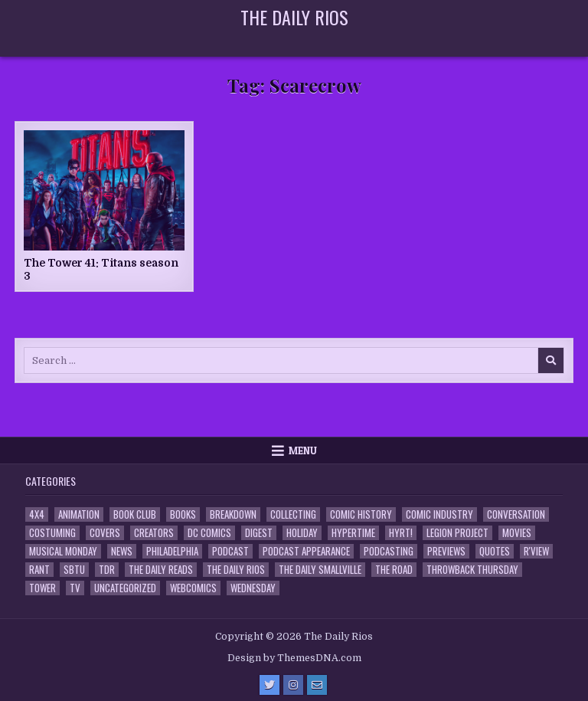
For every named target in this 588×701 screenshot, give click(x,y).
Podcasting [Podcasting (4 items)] (389, 551)
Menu (303, 450)
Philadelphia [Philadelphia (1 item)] (172, 551)
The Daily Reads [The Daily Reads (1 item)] (161, 570)
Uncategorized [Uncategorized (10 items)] (125, 588)
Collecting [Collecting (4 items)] (293, 514)
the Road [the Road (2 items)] (394, 570)
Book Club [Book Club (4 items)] (135, 514)
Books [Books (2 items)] (183, 514)
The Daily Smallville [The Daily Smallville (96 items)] (320, 570)
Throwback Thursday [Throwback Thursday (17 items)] (472, 570)
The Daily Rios (294, 17)
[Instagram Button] (293, 685)
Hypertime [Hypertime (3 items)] (353, 533)
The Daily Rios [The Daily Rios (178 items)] (236, 570)
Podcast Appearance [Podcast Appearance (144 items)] (306, 551)
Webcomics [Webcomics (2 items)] (193, 588)
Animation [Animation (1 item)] (79, 514)
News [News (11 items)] (122, 551)
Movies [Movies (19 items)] (517, 533)
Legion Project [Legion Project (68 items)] (457, 533)
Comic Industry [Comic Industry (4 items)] (439, 514)
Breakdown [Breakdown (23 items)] (233, 514)
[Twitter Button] (269, 685)
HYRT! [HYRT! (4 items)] (401, 533)
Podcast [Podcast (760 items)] (230, 551)
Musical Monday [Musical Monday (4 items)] (63, 551)
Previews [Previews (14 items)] (446, 551)
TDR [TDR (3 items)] (107, 570)
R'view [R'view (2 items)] (536, 551)
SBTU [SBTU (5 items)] (74, 570)
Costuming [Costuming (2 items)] (52, 533)
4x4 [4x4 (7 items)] (37, 514)
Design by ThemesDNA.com (294, 658)
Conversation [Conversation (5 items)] (516, 514)
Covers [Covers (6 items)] (105, 533)
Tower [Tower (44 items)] (42, 588)
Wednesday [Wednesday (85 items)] (253, 588)
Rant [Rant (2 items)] (39, 570)
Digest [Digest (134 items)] (259, 533)
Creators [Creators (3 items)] (154, 533)
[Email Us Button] (317, 685)
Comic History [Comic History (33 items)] (361, 514)
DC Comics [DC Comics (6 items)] (209, 533)
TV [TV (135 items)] (75, 588)
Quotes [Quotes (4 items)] (495, 551)
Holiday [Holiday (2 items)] (302, 533)
